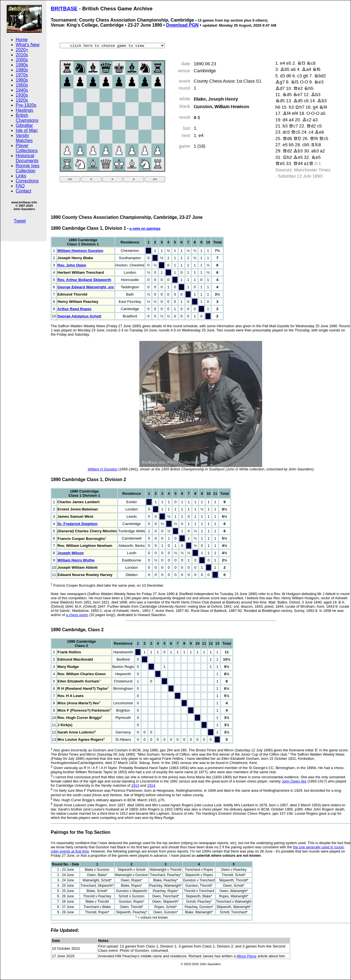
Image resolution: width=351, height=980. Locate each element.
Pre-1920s (26, 105)
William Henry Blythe (76, 560)
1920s (22, 100)
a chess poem (77, 615)
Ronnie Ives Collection (28, 168)
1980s (22, 70)
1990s (22, 65)
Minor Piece (246, 956)
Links (21, 176)
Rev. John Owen (72, 265)
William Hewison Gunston (80, 251)
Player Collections (27, 148)
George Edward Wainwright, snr (86, 287)
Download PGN (183, 25)
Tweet (20, 221)
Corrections (27, 181)
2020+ (22, 50)
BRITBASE (64, 9)
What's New (28, 45)
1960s (22, 80)
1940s (22, 90)
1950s (22, 85)
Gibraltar (24, 125)
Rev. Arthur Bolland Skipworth (84, 280)
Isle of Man (27, 130)
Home (22, 40)
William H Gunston (103, 469)
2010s (22, 55)
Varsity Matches (24, 138)
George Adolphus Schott (79, 316)
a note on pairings (145, 228)
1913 (135, 785)
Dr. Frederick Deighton (78, 524)
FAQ (20, 186)
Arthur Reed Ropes (74, 309)
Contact (23, 191)
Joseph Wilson (71, 553)
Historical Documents (27, 158)
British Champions (27, 118)
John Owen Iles (294, 781)
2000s (22, 60)
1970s (22, 75)
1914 (151, 785)
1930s (22, 95)
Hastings (24, 110)
